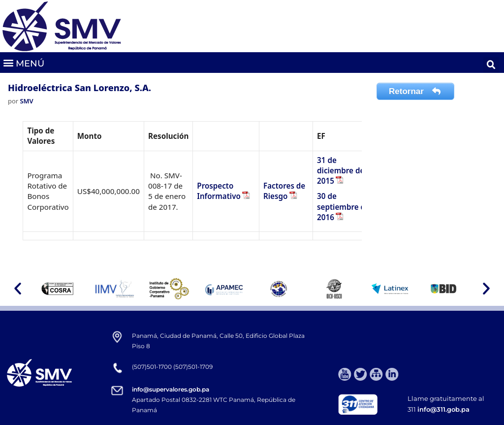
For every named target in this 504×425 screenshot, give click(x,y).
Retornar (415, 91)
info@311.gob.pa (443, 409)
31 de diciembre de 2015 (341, 171)
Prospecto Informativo (219, 191)
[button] (23, 63)
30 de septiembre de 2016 (343, 207)
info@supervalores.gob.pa (171, 389)
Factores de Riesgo (284, 191)
